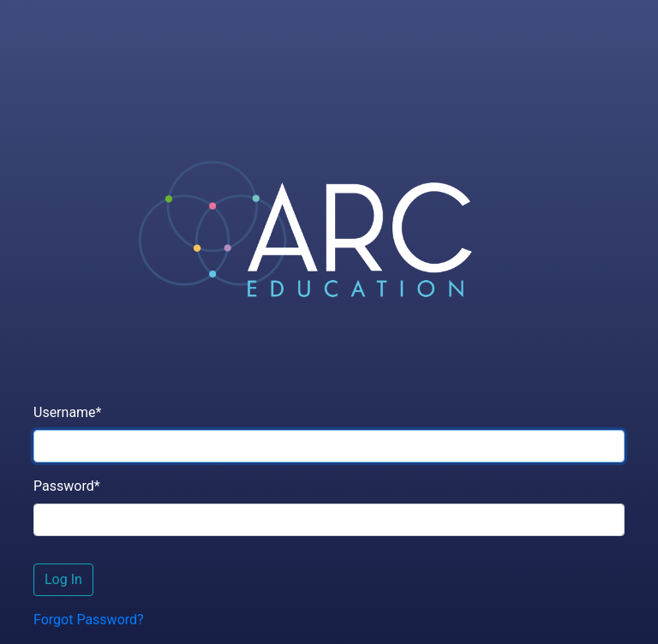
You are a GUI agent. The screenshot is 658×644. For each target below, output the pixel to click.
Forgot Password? (89, 620)
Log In (63, 579)
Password (67, 486)
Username (67, 412)
